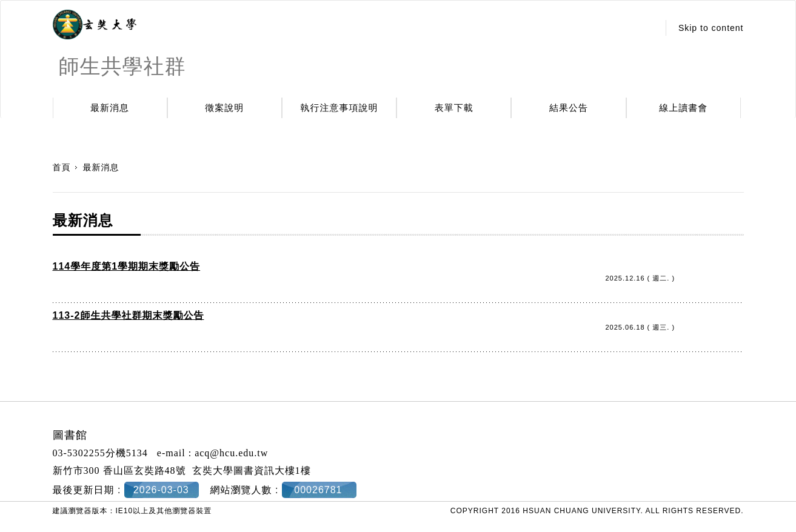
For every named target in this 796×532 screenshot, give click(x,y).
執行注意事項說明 (339, 108)
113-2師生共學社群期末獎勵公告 (129, 315)
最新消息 (110, 108)
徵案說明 (224, 108)
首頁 (62, 167)
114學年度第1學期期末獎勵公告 (127, 266)
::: (646, 28)
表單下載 (454, 108)
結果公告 (569, 108)
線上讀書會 (683, 108)
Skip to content (711, 28)
